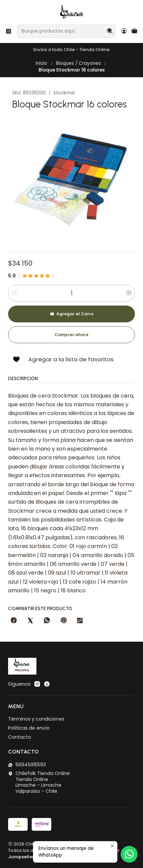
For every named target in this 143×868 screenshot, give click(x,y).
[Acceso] (124, 31)
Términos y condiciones (36, 719)
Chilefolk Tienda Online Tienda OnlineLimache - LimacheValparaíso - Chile (39, 782)
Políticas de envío (29, 728)
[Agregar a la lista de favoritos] (61, 359)
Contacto (20, 737)
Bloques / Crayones (78, 63)
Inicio (41, 63)
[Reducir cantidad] (14, 293)
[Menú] (9, 31)
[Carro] (134, 31)
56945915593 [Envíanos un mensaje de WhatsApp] (27, 765)
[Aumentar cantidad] (129, 293)
